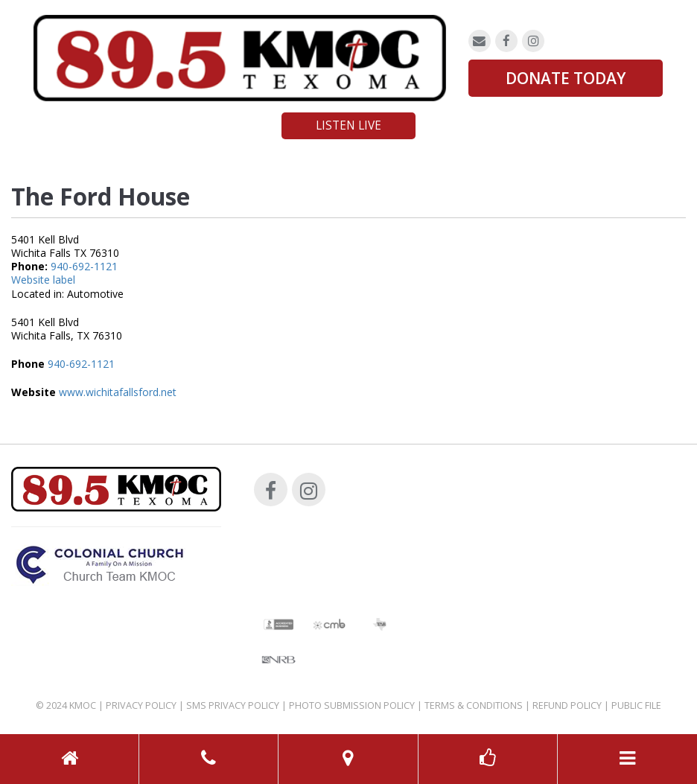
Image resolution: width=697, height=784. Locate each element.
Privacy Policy (141, 705)
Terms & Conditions (474, 705)
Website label (43, 280)
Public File (636, 705)
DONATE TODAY (566, 78)
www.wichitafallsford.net (118, 392)
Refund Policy (567, 705)
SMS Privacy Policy (233, 705)
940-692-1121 (84, 266)
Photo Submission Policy (352, 705)
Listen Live (348, 125)
